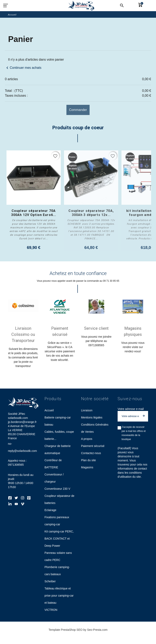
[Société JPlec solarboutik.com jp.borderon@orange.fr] (81, 5)
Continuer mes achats (23, 68)
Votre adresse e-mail (131, 412)
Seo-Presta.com (97, 632)
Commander (78, 110)
